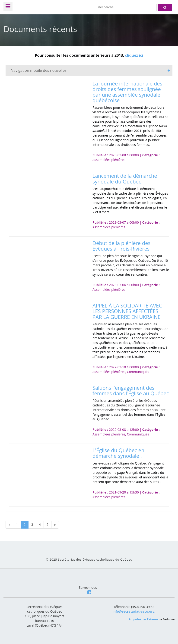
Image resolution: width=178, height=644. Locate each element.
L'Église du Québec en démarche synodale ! (118, 453)
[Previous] (9, 525)
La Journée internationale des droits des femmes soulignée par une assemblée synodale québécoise (127, 92)
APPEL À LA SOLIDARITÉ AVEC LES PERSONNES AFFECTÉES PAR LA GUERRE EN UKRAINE (127, 311)
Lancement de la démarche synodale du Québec (125, 178)
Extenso (152, 619)
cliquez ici (134, 55)
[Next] (55, 525)
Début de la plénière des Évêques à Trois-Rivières (121, 246)
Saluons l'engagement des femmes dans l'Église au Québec (131, 390)
